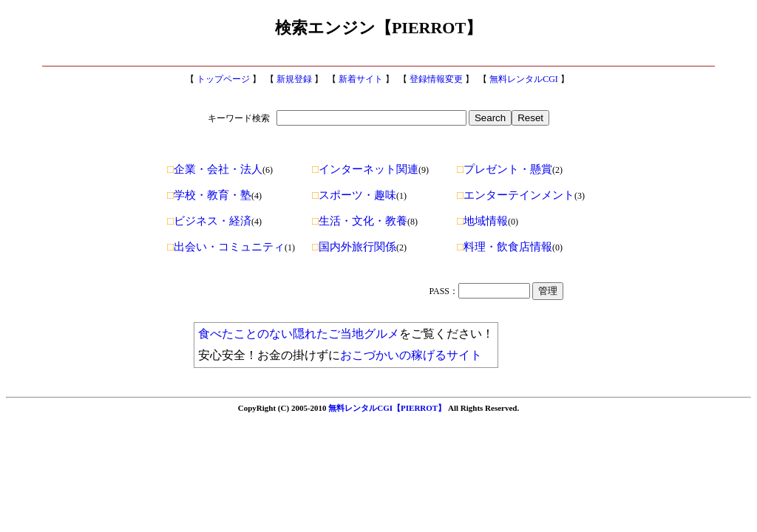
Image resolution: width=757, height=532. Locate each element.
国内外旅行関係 (354, 247)
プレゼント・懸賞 (505, 169)
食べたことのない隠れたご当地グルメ (299, 334)
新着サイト (361, 79)
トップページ (223, 79)
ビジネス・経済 (209, 221)
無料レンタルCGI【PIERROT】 (387, 408)
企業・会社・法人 (215, 169)
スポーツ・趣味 (354, 195)
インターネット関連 (365, 169)
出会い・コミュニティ (226, 247)
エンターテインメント (516, 195)
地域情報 (482, 221)
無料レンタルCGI (524, 79)
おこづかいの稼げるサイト (411, 355)
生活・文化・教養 (360, 221)
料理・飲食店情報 (505, 247)
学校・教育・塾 (209, 195)
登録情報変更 (436, 79)
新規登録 (294, 79)
